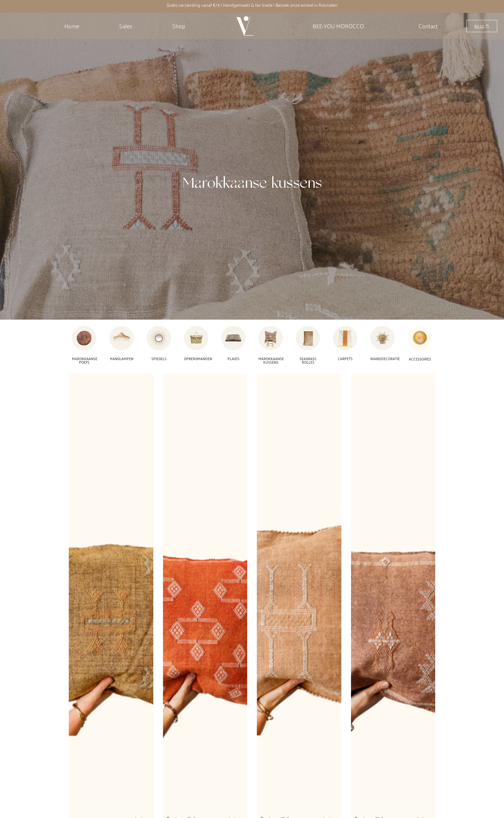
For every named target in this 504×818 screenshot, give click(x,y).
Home (72, 26)
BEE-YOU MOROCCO (338, 26)
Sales (126, 26)
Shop (179, 26)
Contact (428, 26)
